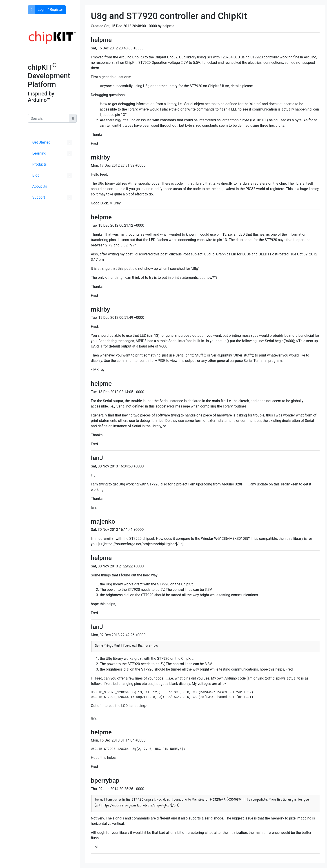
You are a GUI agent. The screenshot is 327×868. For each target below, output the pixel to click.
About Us (40, 186)
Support (39, 197)
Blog (36, 175)
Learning (39, 153)
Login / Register (50, 10)
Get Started (41, 142)
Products (40, 164)
